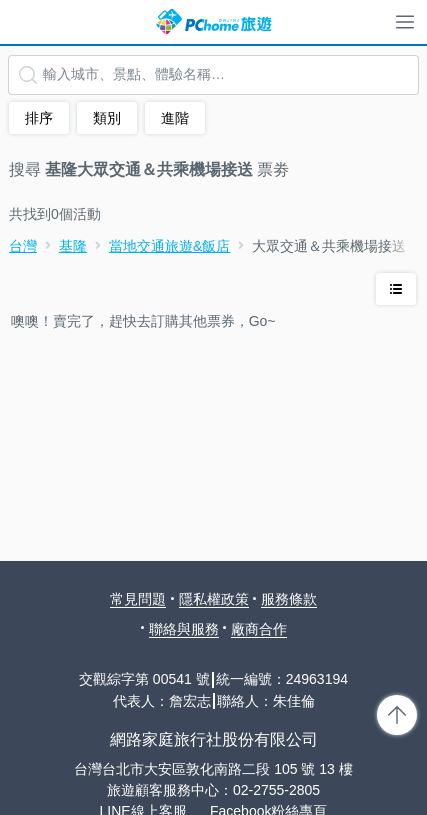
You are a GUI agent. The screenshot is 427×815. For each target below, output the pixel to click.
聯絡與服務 (184, 629)
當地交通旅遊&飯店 (169, 246)
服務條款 (289, 599)
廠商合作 (259, 629)
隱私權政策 (214, 599)
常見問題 (138, 599)
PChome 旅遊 (214, 22)
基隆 (73, 246)
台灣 (23, 246)
